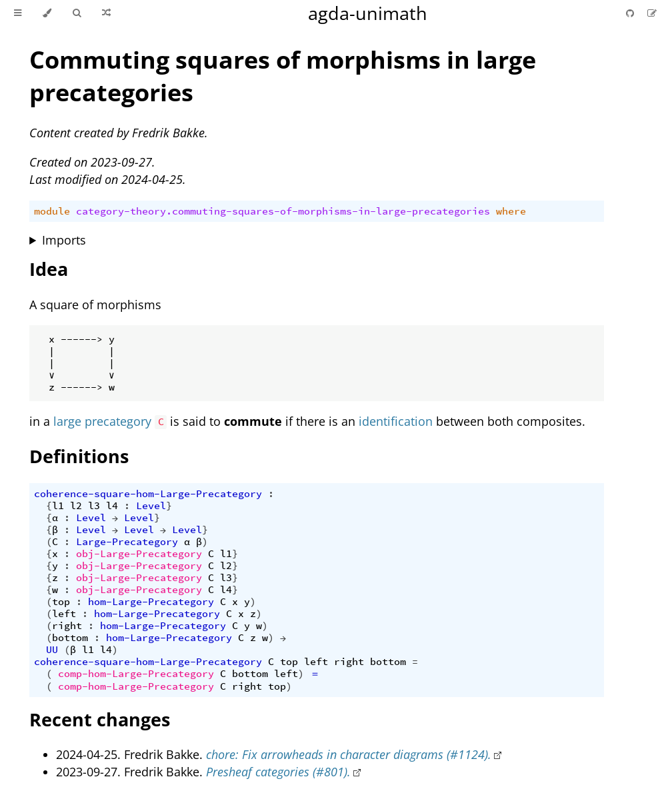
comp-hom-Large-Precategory (136, 674)
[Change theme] (47, 13)
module (52, 211)
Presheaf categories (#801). (278, 772)
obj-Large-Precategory (139, 554)
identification (396, 421)
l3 (94, 506)
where (511, 211)
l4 (112, 506)
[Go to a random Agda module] (106, 13)
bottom (70, 638)
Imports (64, 240)
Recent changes (100, 719)
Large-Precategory (127, 542)
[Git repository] (631, 13)
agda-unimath (368, 13)
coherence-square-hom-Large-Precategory (148, 494)
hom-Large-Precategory (151, 602)
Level (151, 506)
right (67, 626)
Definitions (79, 456)
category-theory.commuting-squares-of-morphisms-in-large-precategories (283, 211)
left (64, 614)
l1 (58, 506)
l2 (76, 506)
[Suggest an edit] (652, 13)
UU (52, 650)
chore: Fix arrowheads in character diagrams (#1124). (349, 754)
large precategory (102, 421)
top (61, 602)
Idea (49, 269)
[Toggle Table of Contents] (18, 13)
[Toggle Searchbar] (77, 13)
